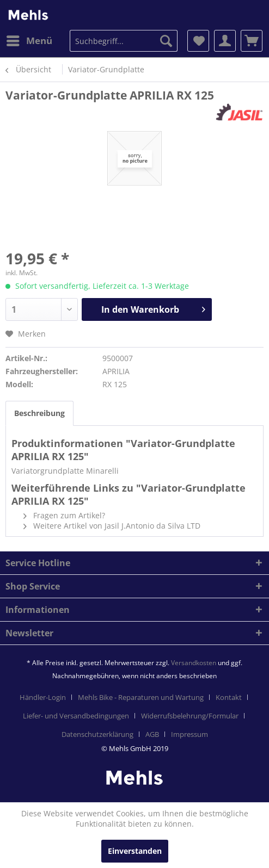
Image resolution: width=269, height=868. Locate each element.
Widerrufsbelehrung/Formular (190, 716)
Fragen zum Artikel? (64, 515)
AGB (152, 734)
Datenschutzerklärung (97, 734)
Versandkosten (194, 663)
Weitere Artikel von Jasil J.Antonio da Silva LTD (112, 526)
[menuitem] (29, 41)
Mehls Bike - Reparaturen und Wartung (141, 697)
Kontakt (229, 697)
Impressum (189, 734)
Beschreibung (39, 413)
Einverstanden (135, 851)
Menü (29, 39)
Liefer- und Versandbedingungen (76, 716)
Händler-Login (43, 697)
